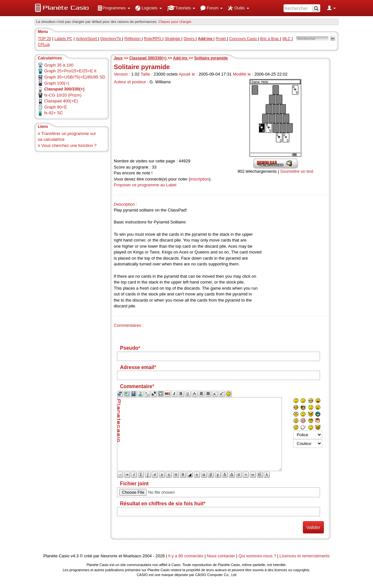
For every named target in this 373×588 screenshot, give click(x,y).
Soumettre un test (297, 171)
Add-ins (181, 58)
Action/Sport (87, 39)
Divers (190, 39)
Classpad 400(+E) (61, 101)
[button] (114, 8)
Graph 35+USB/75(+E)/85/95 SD (75, 77)
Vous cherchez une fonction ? (69, 145)
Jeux (118, 58)
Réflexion (133, 39)
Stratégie (173, 39)
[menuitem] (114, 8)
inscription (200, 179)
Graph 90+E (56, 107)
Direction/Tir (111, 39)
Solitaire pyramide (211, 58)
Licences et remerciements (305, 556)
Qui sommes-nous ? (257, 556)
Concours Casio (244, 39)
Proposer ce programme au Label (145, 185)
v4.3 (75, 556)
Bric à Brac (270, 39)
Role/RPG (153, 39)
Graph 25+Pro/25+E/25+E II (70, 71)
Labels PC (64, 39)
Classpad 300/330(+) (148, 58)
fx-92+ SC (54, 113)
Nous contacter (221, 556)
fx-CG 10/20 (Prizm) (63, 95)
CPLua (44, 45)
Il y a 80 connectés (186, 556)
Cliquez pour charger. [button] (175, 22)
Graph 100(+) (57, 83)
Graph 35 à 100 (59, 65)
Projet (221, 39)
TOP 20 (44, 39)
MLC (287, 39)
